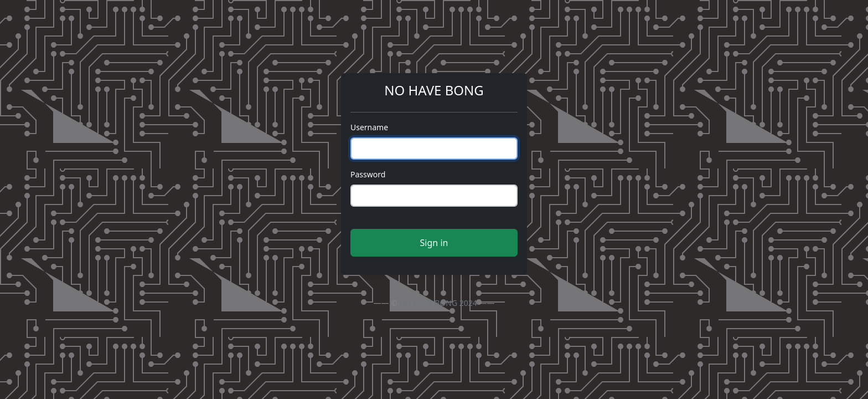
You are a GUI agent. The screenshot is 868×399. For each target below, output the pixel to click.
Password (368, 174)
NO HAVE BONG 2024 (438, 303)
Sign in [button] (434, 243)
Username (369, 127)
